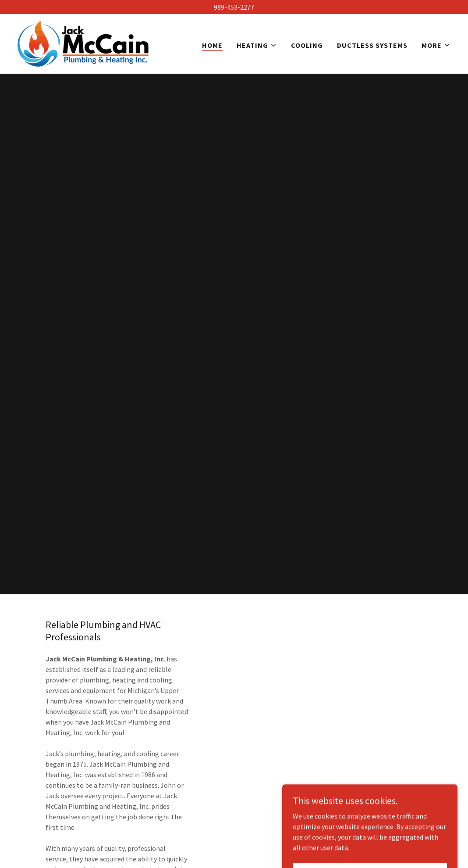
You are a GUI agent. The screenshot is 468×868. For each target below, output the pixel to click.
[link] (83, 43)
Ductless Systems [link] (372, 45)
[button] (257, 45)
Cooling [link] (307, 45)
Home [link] (212, 45)
